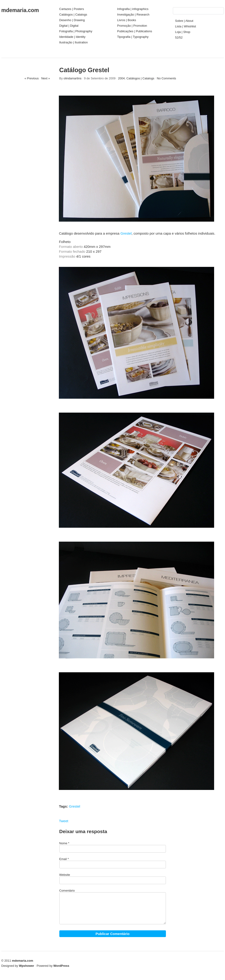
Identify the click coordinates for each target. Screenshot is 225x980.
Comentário (67, 891)
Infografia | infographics (133, 9)
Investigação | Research (133, 15)
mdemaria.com (20, 10)
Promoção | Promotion (132, 26)
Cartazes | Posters (72, 9)
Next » (46, 78)
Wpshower (26, 966)
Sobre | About (184, 21)
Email (63, 859)
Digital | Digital (69, 26)
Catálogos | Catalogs (73, 15)
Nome (63, 843)
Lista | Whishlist (186, 26)
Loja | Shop (183, 32)
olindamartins (72, 78)
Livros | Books (127, 20)
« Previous (32, 78)
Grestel (126, 233)
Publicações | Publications (135, 31)
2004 (121, 78)
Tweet (63, 821)
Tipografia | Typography (133, 37)
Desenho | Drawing (72, 20)
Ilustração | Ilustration (74, 42)
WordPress (61, 966)
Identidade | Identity (72, 37)
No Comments (166, 78)
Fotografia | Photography (76, 31)
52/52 (179, 37)
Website (65, 875)
